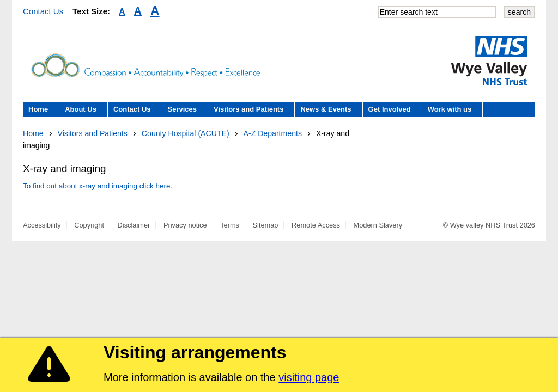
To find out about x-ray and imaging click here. (98, 186)
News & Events (326, 109)
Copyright (89, 225)
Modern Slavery (378, 225)
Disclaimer (134, 225)
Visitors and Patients (248, 109)
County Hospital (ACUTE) (186, 133)
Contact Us (43, 11)
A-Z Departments (273, 133)
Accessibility (42, 225)
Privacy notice (185, 225)
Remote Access (316, 225)
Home (38, 109)
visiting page (309, 377)
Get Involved (390, 109)
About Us (81, 109)
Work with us (450, 109)
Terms (230, 225)
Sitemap (266, 225)
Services (183, 109)
